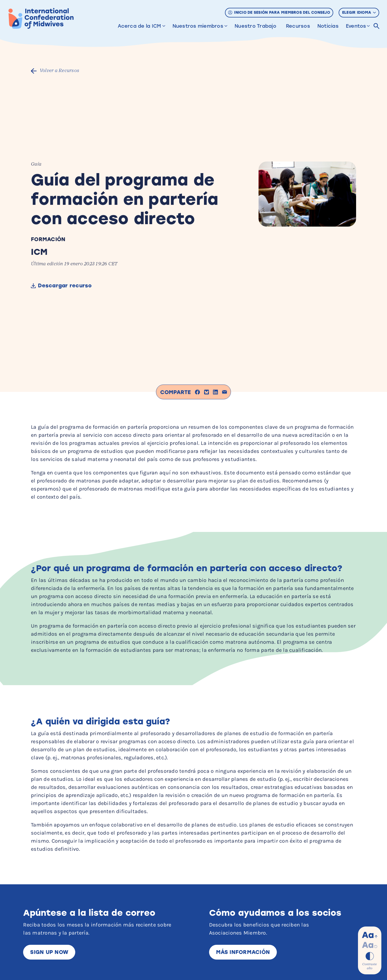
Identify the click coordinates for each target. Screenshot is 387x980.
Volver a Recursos (60, 71)
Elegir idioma (359, 12)
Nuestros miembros (198, 26)
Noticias (328, 26)
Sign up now (49, 952)
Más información (243, 952)
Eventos (356, 26)
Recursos (298, 26)
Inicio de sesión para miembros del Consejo (279, 12)
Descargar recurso (66, 286)
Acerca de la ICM (139, 26)
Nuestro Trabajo (255, 26)
